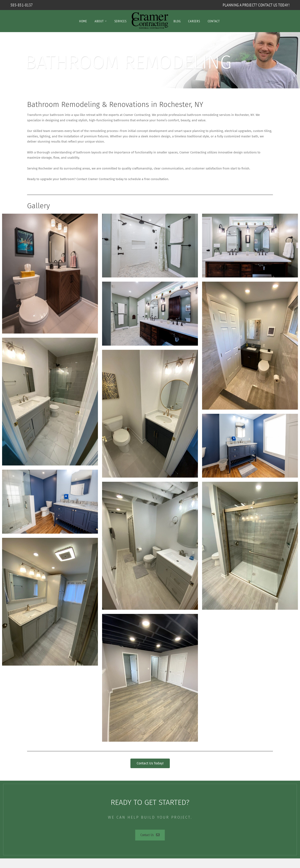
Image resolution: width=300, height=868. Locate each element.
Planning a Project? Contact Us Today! (256, 5)
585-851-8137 (22, 5)
